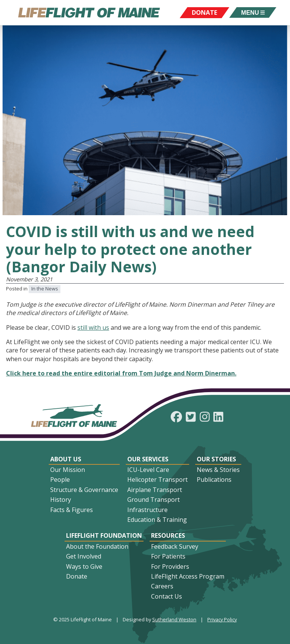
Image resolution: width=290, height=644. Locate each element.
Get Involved (84, 556)
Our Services (148, 459)
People (60, 480)
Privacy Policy (222, 619)
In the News (45, 289)
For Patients (168, 556)
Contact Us (167, 596)
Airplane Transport (155, 490)
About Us (66, 459)
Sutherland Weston (174, 619)
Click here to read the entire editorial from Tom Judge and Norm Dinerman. (121, 373)
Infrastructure (147, 510)
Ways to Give (84, 566)
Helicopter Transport (157, 480)
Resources (168, 535)
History (61, 500)
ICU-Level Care (148, 470)
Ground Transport (153, 500)
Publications (214, 480)
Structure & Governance (84, 490)
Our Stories (216, 459)
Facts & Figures (72, 510)
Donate (77, 576)
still (83, 327)
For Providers (170, 566)
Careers (162, 586)
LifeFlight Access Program (188, 576)
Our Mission (68, 470)
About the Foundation (97, 546)
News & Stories (218, 470)
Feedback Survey (175, 546)
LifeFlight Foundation (104, 535)
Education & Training (157, 520)
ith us (101, 327)
